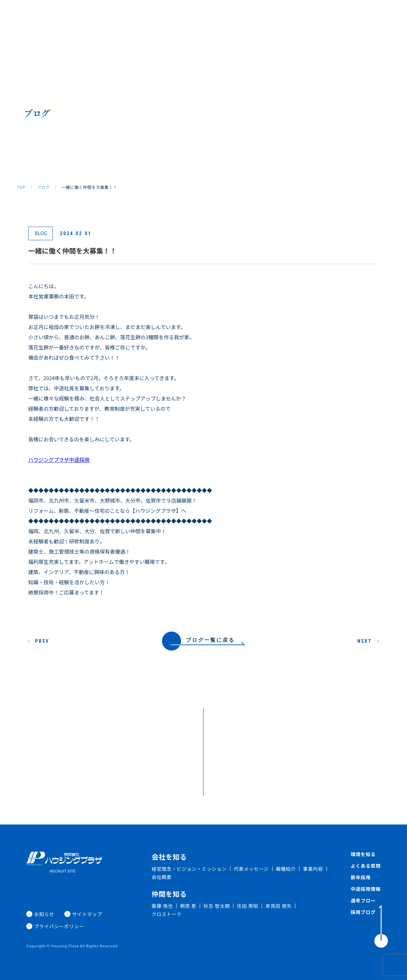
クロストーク (166, 914)
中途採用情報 (365, 889)
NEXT (365, 641)
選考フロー (363, 900)
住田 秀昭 (248, 906)
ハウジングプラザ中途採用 (59, 460)
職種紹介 (162, 16)
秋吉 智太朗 (217, 906)
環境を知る (226, 16)
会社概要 (161, 877)
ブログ (44, 187)
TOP (21, 187)
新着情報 (351, 16)
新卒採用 (294, 16)
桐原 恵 (188, 906)
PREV (42, 641)
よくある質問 (261, 16)
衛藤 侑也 (162, 906)
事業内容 (313, 869)
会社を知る (132, 16)
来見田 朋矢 (279, 906)
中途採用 (323, 16)
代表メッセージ (251, 869)
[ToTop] (381, 926)
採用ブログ (381, 16)
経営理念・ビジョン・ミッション (189, 869)
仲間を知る (193, 16)
